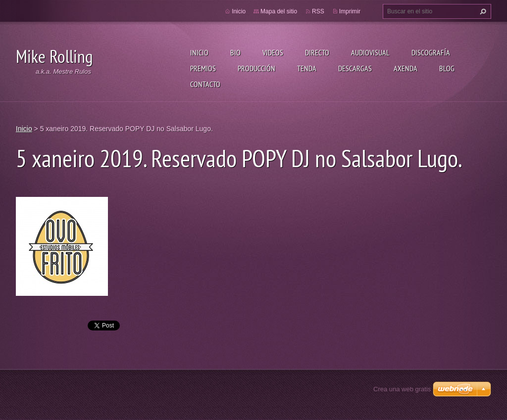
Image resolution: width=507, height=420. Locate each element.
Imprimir (350, 11)
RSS (318, 11)
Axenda (406, 68)
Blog (447, 68)
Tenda (307, 68)
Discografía (431, 52)
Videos (273, 52)
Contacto (205, 84)
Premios (203, 68)
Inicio (199, 52)
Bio (235, 52)
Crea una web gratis (402, 389)
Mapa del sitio (279, 11)
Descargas (355, 68)
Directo (317, 52)
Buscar (482, 11)
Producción (256, 68)
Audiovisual (370, 52)
